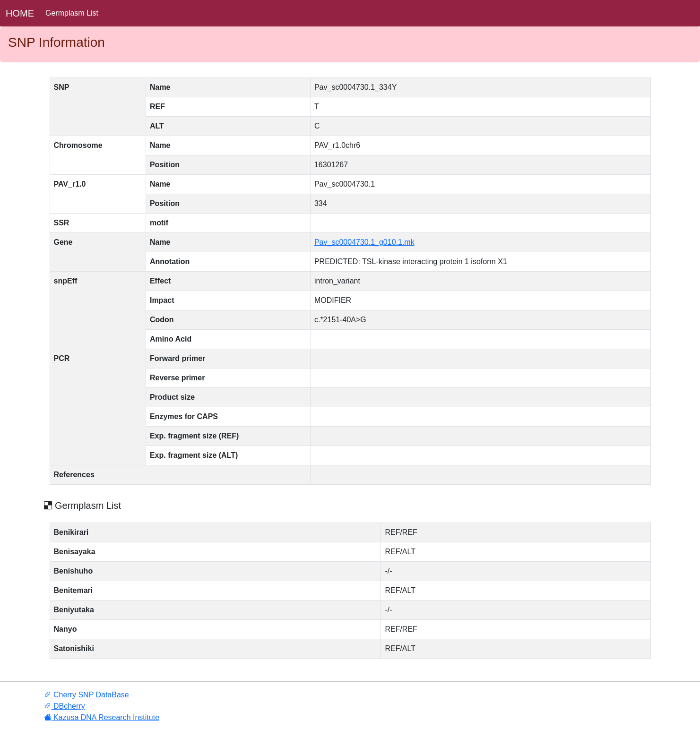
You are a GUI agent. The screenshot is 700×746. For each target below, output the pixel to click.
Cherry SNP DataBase (86, 695)
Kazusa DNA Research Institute (102, 717)
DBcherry (65, 706)
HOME (20, 13)
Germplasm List (72, 13)
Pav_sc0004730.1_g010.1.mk (364, 242)
